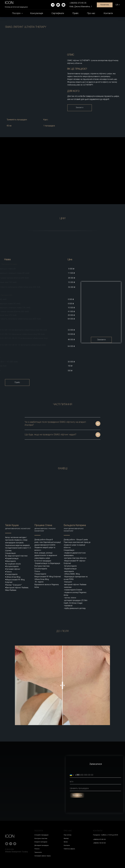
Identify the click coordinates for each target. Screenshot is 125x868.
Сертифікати (58, 13)
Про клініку (68, 835)
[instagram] (63, 5)
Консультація (37, 13)
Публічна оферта (69, 849)
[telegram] (53, 5)
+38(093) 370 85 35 (78, 3)
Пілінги (37, 849)
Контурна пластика (41, 838)
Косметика (105, 5)
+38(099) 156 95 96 (99, 843)
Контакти (108, 13)
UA (117, 5)
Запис (66, 842)
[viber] (58, 5)
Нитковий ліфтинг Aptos (42, 856)
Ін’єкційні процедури (41, 835)
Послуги (17, 13)
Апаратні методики (41, 842)
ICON (10, 836)
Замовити (80, 108)
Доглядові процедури (42, 845)
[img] (101, 312)
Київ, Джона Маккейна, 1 (81, 7)
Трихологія (38, 852)
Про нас (91, 13)
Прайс (76, 13)
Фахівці (66, 838)
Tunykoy (25, 852)
